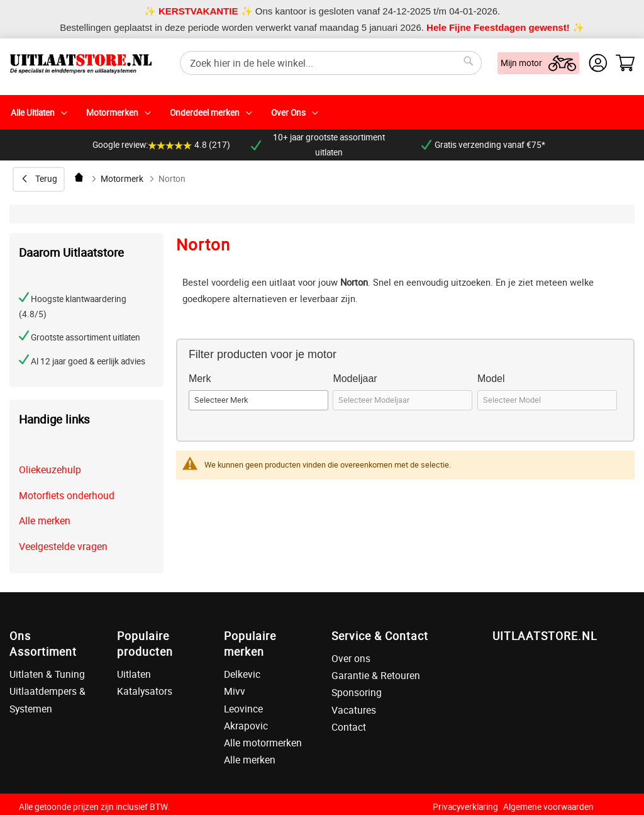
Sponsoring (357, 692)
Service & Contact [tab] (380, 636)
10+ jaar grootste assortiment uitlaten (318, 145)
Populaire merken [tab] (250, 644)
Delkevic (242, 674)
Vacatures (354, 710)
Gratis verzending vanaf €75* (483, 145)
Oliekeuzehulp (50, 469)
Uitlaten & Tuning (47, 674)
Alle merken (45, 520)
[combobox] (331, 63)
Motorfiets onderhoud (67, 495)
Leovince (243, 709)
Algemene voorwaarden (548, 807)
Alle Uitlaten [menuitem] (33, 113)
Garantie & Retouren (376, 675)
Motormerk (122, 179)
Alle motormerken (263, 743)
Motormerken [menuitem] (112, 113)
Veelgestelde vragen (63, 546)
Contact (349, 727)
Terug (46, 179)
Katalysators (145, 691)
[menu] (322, 112)
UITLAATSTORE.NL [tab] (545, 636)
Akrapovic (246, 726)
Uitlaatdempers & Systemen (47, 700)
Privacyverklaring (465, 807)
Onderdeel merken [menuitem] (205, 113)
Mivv (235, 691)
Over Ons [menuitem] (288, 113)
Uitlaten (134, 674)
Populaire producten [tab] (145, 644)
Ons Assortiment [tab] (43, 644)
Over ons (351, 658)
